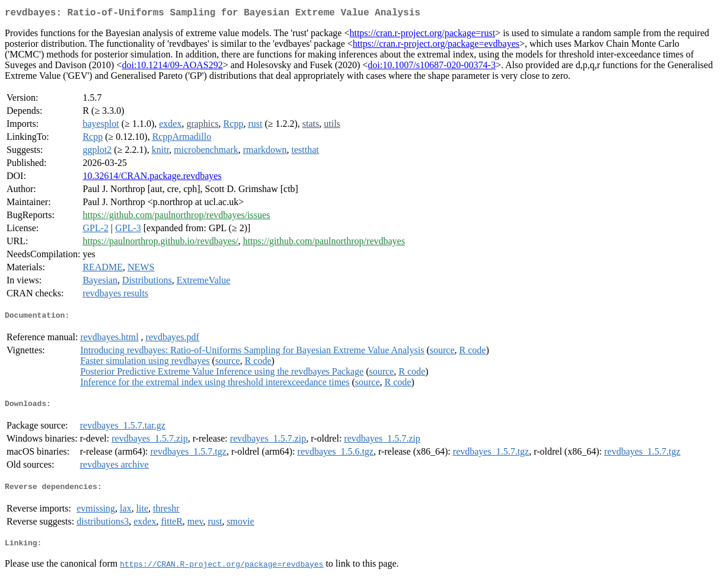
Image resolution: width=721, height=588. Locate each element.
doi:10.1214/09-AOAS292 (172, 67)
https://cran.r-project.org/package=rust (422, 35)
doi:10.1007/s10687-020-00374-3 (432, 67)
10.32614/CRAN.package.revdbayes (152, 178)
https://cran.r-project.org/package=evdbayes (436, 46)
